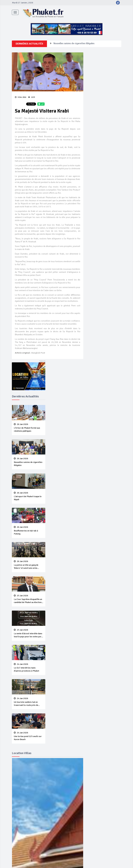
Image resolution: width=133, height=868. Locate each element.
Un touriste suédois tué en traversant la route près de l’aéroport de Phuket (29, 702)
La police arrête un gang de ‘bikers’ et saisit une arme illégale (29, 565)
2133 (31, 97)
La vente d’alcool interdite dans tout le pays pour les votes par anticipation (29, 633)
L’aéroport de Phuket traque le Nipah (29, 496)
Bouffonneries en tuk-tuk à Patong (29, 530)
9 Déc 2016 (21, 97)
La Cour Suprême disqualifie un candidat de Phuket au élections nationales (29, 599)
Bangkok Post (38, 353)
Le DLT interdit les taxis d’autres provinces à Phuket (29, 668)
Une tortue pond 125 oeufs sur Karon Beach (29, 736)
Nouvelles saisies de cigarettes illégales (74, 44)
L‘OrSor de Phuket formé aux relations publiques (29, 428)
